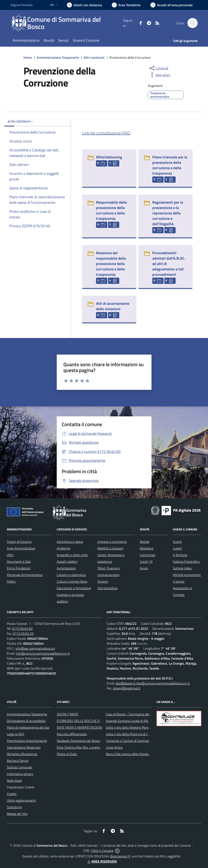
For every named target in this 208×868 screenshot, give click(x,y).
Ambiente (63, 548)
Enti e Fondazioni (19, 568)
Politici (11, 581)
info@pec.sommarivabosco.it (35, 648)
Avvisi (144, 568)
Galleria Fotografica (186, 562)
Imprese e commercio (112, 542)
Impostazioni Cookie (21, 787)
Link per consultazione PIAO (106, 133)
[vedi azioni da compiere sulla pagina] (160, 75)
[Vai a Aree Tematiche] (126, 5)
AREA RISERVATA (102, 861)
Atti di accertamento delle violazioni (113, 306)
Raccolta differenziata (72, 734)
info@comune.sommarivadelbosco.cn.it (43, 653)
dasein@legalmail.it (127, 688)
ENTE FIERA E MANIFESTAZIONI (79, 727)
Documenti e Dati (19, 562)
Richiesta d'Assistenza (22, 754)
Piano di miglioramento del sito (28, 727)
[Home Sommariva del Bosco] (67, 23)
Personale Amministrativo (25, 575)
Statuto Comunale (20, 767)
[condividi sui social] (159, 68)
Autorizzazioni (66, 568)
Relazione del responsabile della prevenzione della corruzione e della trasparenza (111, 264)
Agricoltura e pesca (70, 542)
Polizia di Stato (67, 754)
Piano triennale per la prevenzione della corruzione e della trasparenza (170, 165)
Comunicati (148, 555)
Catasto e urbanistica (71, 575)
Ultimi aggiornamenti (21, 800)
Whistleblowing (109, 157)
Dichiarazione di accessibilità (26, 721)
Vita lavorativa (107, 588)
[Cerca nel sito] (192, 23)
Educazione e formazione (74, 588)
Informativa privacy (20, 774)
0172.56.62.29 (23, 633)
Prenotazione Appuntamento (27, 741)
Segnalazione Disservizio (24, 747)
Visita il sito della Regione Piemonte (130, 727)
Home (28, 57)
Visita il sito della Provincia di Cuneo (130, 734)
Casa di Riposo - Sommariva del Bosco (132, 714)
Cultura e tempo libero (72, 581)
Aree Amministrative (21, 548)
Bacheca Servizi (18, 761)
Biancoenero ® (120, 856)
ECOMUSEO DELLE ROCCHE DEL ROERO (86, 721)
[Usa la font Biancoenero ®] (84, 5)
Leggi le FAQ (15, 734)
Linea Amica (114, 747)
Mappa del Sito (17, 814)
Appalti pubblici (67, 562)
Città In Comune (102, 851)
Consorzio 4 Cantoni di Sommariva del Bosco (136, 741)
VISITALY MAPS (68, 714)
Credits (12, 794)
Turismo (103, 581)
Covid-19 (146, 562)
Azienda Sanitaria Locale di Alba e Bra (132, 721)
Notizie (145, 542)
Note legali (14, 780)
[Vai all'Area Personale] (172, 5)
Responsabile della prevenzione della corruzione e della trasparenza (111, 210)
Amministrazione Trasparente (58, 57)
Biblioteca (147, 548)
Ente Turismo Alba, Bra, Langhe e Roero (84, 747)
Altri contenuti (94, 57)
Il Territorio (180, 555)
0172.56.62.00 (22, 629)
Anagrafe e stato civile (72, 555)
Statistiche (14, 807)
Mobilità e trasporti (110, 548)
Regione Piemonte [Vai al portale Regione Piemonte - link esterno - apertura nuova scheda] (22, 5)
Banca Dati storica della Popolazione (131, 754)
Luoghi (177, 548)
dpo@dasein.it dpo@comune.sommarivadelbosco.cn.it (153, 683)
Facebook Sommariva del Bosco (78, 741)
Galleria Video (182, 568)
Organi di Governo (19, 542)
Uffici (10, 555)
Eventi (177, 542)
